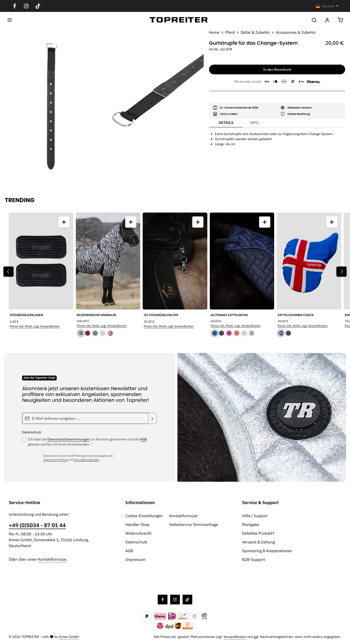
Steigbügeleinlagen (26, 315)
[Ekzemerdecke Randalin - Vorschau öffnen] (131, 222)
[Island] (281, 333)
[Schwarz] (222, 333)
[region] (102, 108)
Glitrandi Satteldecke (229, 315)
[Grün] (252, 333)
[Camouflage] (103, 333)
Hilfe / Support (255, 516)
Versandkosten (235, 637)
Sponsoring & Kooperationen (267, 551)
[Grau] (95, 333)
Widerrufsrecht (138, 533)
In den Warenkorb (277, 69)
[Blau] (215, 333)
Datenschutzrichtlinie (55, 460)
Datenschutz (136, 542)
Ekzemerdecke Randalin (96, 315)
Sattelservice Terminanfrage (194, 525)
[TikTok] (38, 6)
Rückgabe (251, 525)
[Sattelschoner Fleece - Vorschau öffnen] (332, 222)
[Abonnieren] (152, 418)
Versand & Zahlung (258, 542)
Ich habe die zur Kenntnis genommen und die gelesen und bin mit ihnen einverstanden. (87, 442)
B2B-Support (254, 560)
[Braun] (88, 333)
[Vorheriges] (9, 272)
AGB (143, 439)
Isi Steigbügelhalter (161, 315)
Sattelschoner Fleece (296, 315)
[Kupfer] (237, 333)
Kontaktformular (52, 559)
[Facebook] (15, 6)
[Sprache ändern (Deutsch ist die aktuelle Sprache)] (327, 6)
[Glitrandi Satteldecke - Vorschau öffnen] (265, 222)
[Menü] (10, 20)
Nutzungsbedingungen (86, 460)
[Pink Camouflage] (110, 333)
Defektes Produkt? (258, 533)
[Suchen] (314, 20)
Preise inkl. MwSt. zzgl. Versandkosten (35, 326)
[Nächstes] (341, 272)
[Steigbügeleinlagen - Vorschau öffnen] (64, 222)
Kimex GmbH (69, 637)
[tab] (226, 123)
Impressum (136, 560)
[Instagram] (26, 6)
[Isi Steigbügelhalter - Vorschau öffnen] (198, 222)
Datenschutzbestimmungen (69, 439)
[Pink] (229, 333)
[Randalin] (81, 333)
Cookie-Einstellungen (144, 516)
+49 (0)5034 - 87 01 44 (37, 525)
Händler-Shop (138, 525)
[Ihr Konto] (327, 20)
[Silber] (244, 333)
